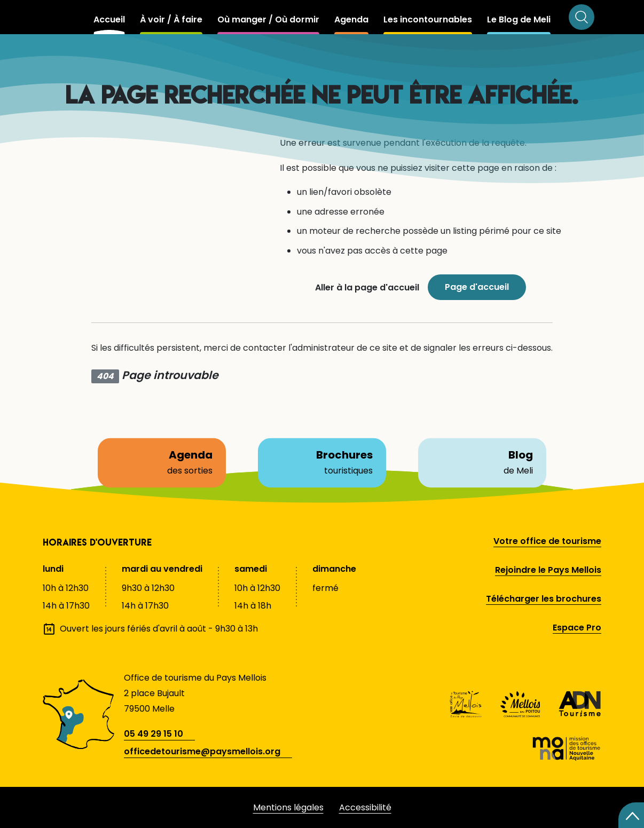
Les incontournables (428, 19)
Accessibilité (365, 807)
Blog (482, 463)
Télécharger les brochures (544, 599)
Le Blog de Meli (519, 19)
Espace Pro (577, 628)
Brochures (322, 463)
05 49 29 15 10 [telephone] (154, 734)
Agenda (351, 19)
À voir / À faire (171, 19)
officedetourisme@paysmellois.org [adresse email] (202, 751)
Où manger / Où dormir (268, 19)
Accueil (109, 19)
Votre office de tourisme (547, 541)
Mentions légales (288, 807)
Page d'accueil (477, 287)
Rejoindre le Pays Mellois (548, 570)
